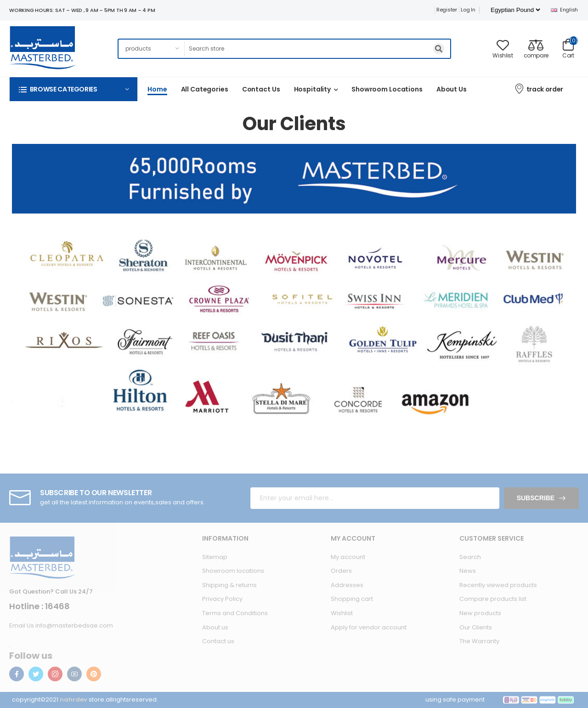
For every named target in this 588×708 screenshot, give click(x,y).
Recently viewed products (498, 585)
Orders (341, 571)
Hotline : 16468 (40, 606)
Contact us (261, 89)
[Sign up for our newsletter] (375, 498)
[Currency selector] (515, 10)
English (564, 10)
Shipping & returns (229, 585)
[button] (73, 89)
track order (539, 88)
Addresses (347, 585)
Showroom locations (233, 571)
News (468, 571)
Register (447, 10)
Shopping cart (352, 599)
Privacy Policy (222, 599)
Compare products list (493, 599)
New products (480, 613)
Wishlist (342, 613)
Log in (468, 10)
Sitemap (215, 557)
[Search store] (318, 49)
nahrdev (73, 699)
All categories (205, 89)
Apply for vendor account (369, 627)
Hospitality (313, 89)
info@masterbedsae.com (74, 625)
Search (470, 557)
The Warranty (479, 641)
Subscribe (536, 498)
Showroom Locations (387, 89)
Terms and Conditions (235, 613)
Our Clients (476, 627)
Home (157, 89)
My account (348, 557)
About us (452, 89)
